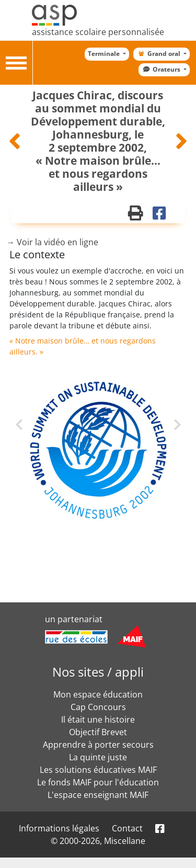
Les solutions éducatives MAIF (98, 770)
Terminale (105, 54)
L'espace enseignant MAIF (98, 795)
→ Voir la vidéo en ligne (52, 242)
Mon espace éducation (98, 694)
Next (163, 423)
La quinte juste (98, 757)
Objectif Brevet (98, 732)
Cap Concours (98, 707)
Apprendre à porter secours (98, 745)
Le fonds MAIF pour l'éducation (98, 782)
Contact (127, 828)
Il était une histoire (98, 719)
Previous (27, 436)
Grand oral (159, 54)
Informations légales (59, 828)
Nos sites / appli (98, 672)
